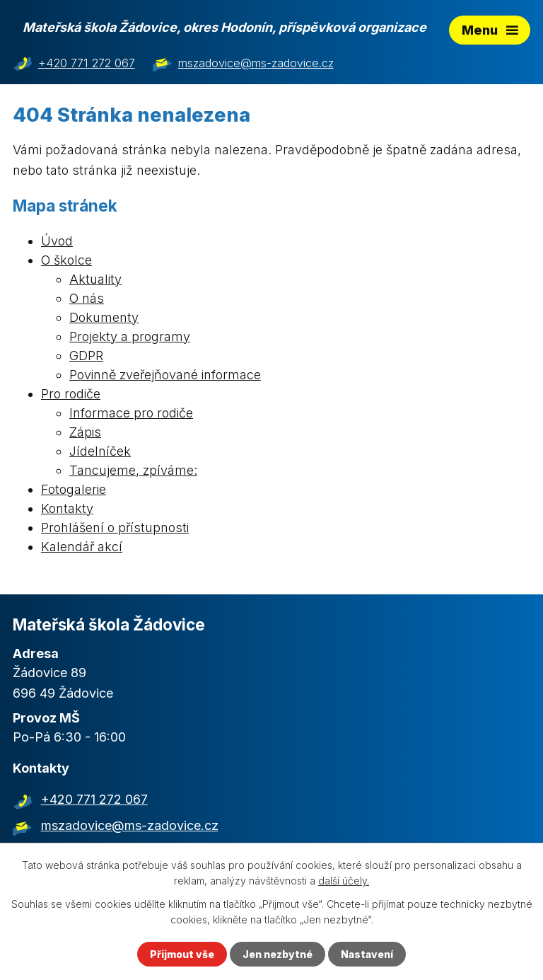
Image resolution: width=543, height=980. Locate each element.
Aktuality (95, 279)
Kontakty (67, 508)
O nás (87, 298)
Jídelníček (100, 451)
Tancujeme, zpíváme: (133, 470)
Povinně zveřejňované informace (165, 375)
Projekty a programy (130, 336)
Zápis (85, 432)
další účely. (344, 881)
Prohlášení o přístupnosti (115, 528)
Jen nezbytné (278, 954)
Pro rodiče (71, 394)
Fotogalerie (74, 489)
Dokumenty (104, 317)
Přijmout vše (182, 954)
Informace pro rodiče (131, 413)
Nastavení (367, 954)
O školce (66, 260)
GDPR (86, 356)
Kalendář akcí (82, 547)
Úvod (57, 241)
